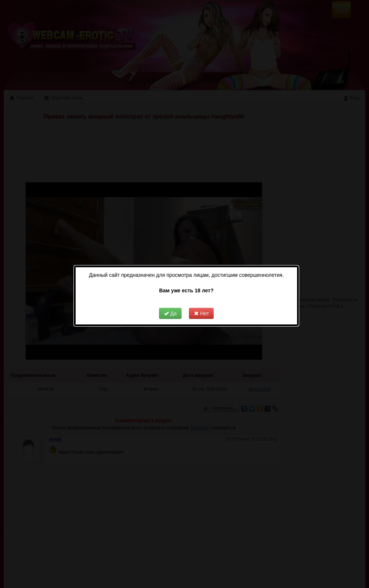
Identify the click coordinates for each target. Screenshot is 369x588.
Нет (197, 304)
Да (166, 304)
